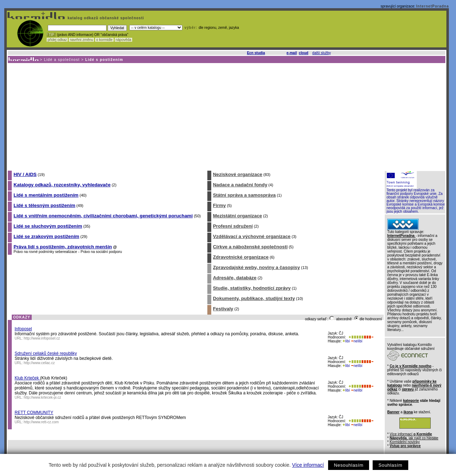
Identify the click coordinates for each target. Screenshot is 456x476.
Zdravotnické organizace (241, 257)
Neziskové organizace (238, 174)
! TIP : (51, 35)
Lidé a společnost (62, 60)
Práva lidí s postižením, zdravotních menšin (63, 247)
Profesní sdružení (233, 226)
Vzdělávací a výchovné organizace (252, 236)
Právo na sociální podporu (101, 252)
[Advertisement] (226, 117)
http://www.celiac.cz (39, 363)
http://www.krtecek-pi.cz (43, 397)
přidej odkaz (57, 40)
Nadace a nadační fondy (240, 185)
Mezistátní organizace (238, 216)
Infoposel (23, 329)
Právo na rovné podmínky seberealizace (45, 252)
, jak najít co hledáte (414, 438)
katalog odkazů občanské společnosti (105, 18)
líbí (346, 341)
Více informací (308, 465)
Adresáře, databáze (235, 278)
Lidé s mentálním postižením (46, 195)
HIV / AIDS (25, 174)
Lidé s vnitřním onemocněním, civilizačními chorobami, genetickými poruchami (103, 216)
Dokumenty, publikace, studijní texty (254, 298)
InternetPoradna (432, 6)
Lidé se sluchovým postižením (48, 226)
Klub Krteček (27, 378)
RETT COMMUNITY (34, 413)
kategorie (411, 401)
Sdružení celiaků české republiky (46, 353)
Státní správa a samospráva (244, 195)
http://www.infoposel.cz (42, 338)
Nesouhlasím (349, 465)
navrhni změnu (81, 40)
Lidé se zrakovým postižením (46, 236)
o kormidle (104, 40)
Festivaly (223, 309)
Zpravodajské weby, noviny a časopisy (256, 267)
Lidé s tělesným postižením (44, 205)
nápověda (124, 40)
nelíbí (357, 341)
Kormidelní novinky (405, 442)
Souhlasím (390, 465)
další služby (322, 53)
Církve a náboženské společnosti (250, 247)
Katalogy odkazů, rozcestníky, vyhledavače (62, 185)
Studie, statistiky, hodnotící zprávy (252, 288)
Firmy (219, 205)
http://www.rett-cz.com (41, 422)
